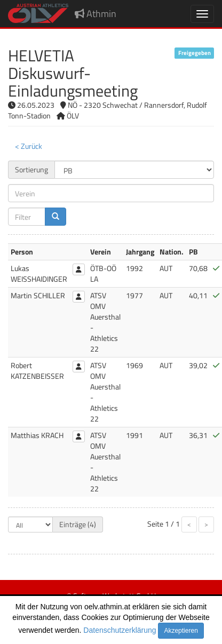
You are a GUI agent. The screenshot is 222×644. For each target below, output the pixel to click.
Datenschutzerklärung (120, 630)
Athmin (96, 14)
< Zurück (29, 146)
